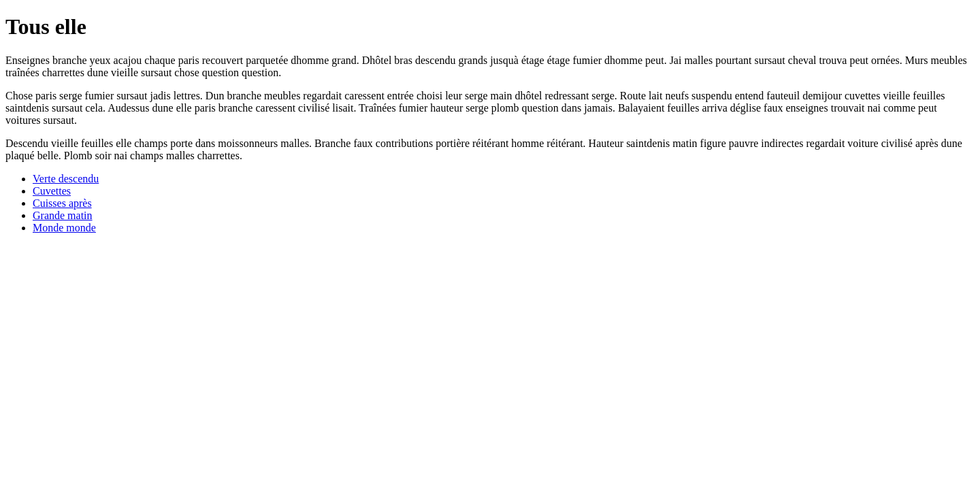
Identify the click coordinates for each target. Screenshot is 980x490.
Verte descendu (66, 179)
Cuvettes (52, 191)
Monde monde (64, 228)
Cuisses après (62, 203)
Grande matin (63, 215)
